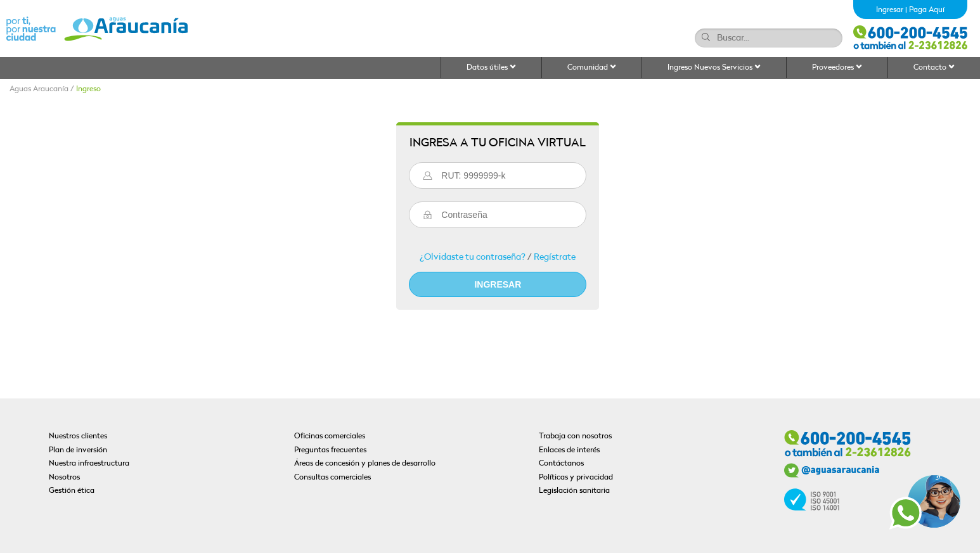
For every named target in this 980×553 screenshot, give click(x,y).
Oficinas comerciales (330, 436)
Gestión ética (72, 491)
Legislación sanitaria (574, 491)
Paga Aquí (927, 10)
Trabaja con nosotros (575, 436)
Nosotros (64, 478)
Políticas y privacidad (576, 478)
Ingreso (88, 89)
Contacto (934, 67)
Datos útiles (491, 67)
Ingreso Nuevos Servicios (714, 67)
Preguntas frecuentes (330, 450)
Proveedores (837, 67)
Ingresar (890, 10)
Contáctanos (561, 464)
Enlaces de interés (569, 450)
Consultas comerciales (332, 478)
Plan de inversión (78, 450)
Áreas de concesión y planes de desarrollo (365, 464)
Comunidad (592, 67)
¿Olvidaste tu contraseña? (473, 257)
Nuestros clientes (78, 436)
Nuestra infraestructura (89, 464)
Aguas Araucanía (39, 89)
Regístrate (555, 257)
